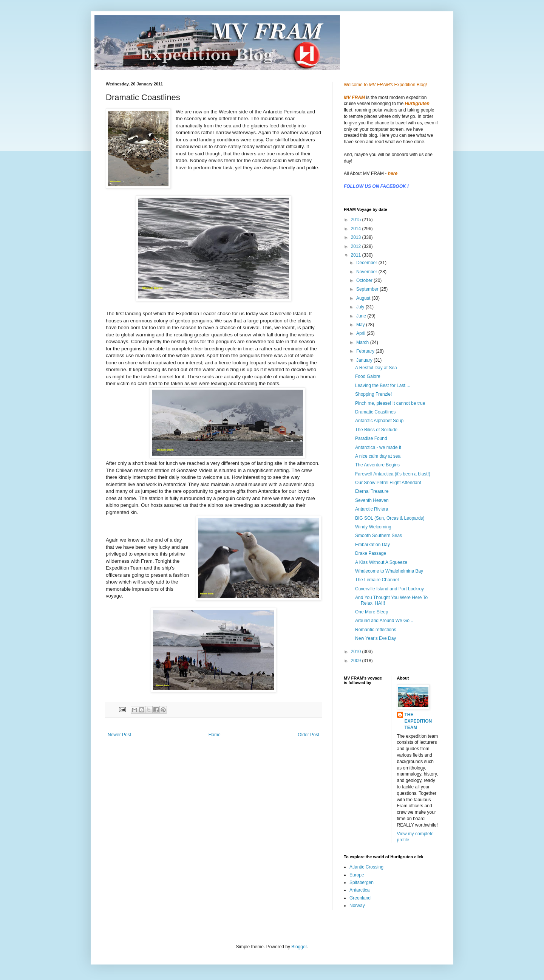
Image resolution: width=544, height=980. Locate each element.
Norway (357, 906)
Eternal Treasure (372, 491)
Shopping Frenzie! (373, 394)
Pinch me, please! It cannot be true (390, 403)
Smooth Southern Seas (379, 536)
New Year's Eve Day (376, 638)
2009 (357, 661)
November (367, 272)
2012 (357, 246)
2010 (357, 652)
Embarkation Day (372, 545)
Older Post (308, 735)
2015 (357, 220)
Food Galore (368, 376)
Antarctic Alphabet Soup (379, 421)
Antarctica (359, 890)
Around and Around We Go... (384, 621)
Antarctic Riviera (372, 509)
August (364, 298)
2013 (357, 237)
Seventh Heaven (372, 500)
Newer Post (119, 735)
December (367, 263)
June (362, 316)
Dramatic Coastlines (375, 412)
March (363, 342)
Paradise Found (371, 438)
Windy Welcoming (373, 527)
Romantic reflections (376, 630)
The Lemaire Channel (377, 580)
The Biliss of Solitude (376, 430)
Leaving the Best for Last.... (383, 385)
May (361, 325)
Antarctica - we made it (378, 447)
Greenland (360, 898)
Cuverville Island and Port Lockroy (389, 589)
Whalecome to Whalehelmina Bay (389, 571)
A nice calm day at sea (378, 456)
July (361, 307)
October (365, 280)
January (365, 360)
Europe (357, 875)
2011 (357, 255)
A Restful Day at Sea (376, 368)
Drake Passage (371, 553)
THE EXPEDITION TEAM (418, 721)
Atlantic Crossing (366, 867)
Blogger (299, 947)
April (361, 333)
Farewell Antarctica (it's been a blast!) (393, 474)
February (366, 351)
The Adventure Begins (377, 465)
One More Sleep (372, 612)
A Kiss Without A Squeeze (381, 562)
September (368, 289)
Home (215, 735)
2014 (357, 229)
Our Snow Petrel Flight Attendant (388, 483)
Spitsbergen (362, 882)
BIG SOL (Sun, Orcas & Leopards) (390, 518)
